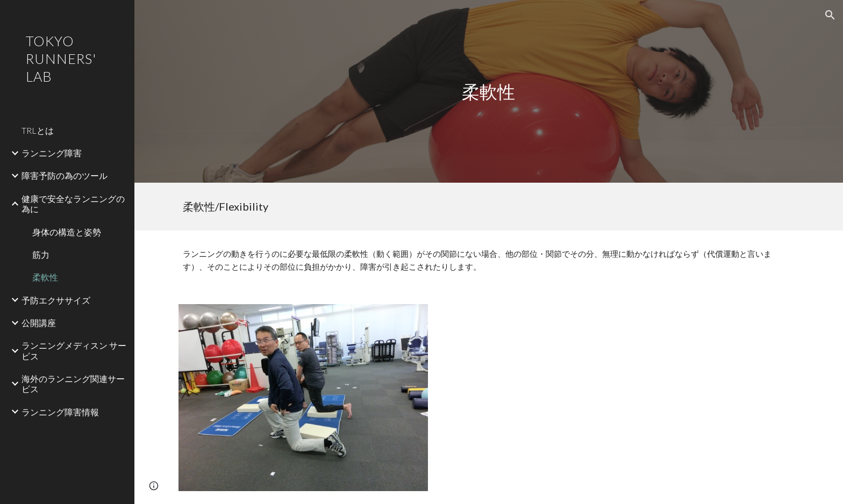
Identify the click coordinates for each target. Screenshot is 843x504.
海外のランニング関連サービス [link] (73, 384)
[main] (489, 92)
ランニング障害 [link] (52, 153)
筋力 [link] (41, 254)
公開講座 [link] (39, 323)
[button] (830, 15)
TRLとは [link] (38, 130)
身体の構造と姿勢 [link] (67, 232)
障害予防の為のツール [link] (65, 175)
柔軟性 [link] (45, 277)
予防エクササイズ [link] (56, 300)
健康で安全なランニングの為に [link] (73, 204)
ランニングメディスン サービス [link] (74, 350)
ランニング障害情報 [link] (60, 412)
